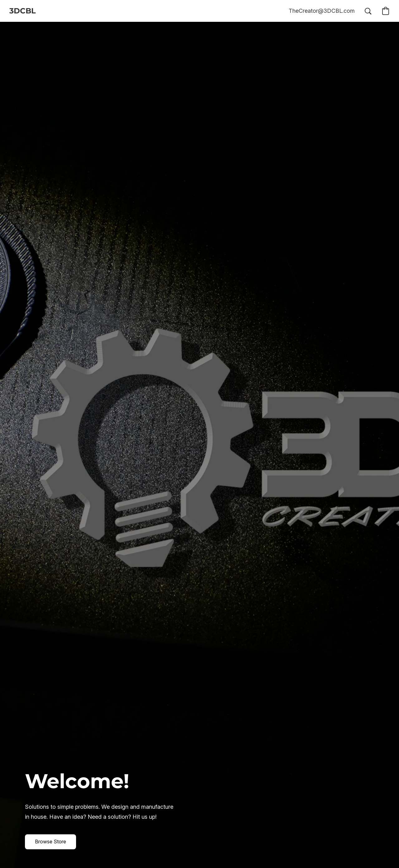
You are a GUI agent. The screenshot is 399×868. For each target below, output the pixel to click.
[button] (23, 11)
